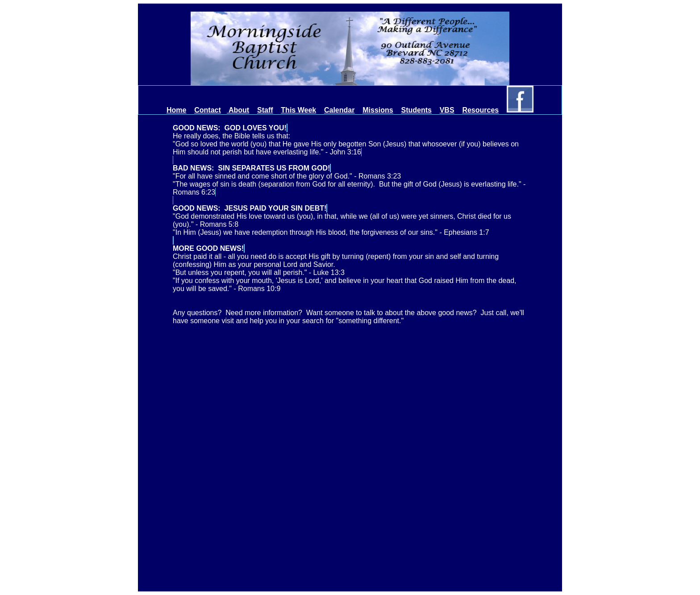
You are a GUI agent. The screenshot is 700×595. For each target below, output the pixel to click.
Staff (265, 110)
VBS (447, 110)
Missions (378, 110)
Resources (480, 110)
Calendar (339, 110)
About (238, 110)
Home (176, 110)
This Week (298, 110)
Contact (208, 110)
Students (416, 110)
